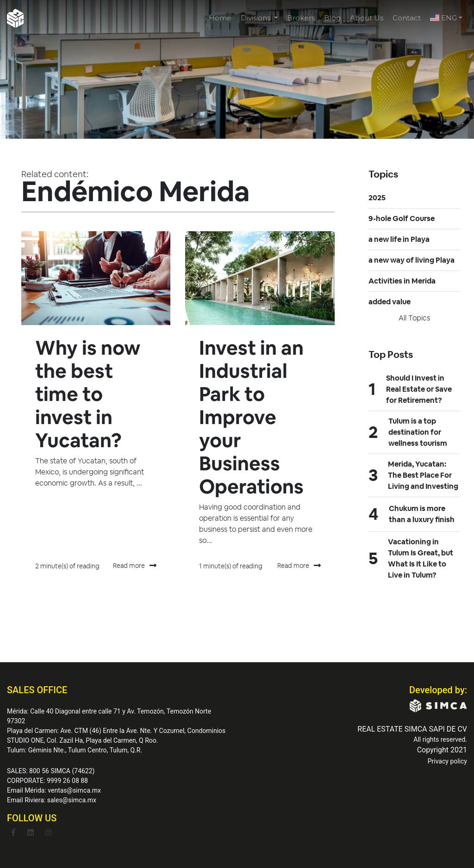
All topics (414, 318)
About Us (367, 18)
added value (390, 302)
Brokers (301, 18)
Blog (332, 18)
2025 (377, 198)
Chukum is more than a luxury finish (422, 514)
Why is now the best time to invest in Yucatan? (90, 394)
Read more (135, 566)
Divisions (256, 18)
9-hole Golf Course (402, 219)
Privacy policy (447, 761)
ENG (443, 18)
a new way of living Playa (412, 260)
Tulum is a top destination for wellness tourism (418, 432)
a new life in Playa (399, 239)
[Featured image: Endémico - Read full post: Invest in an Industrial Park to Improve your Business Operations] (260, 278)
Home (220, 18)
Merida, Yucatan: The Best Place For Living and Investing (423, 475)
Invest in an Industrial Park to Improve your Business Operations (253, 417)
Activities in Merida (402, 281)
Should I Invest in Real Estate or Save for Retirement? (419, 389)
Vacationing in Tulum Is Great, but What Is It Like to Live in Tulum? (421, 558)
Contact (407, 18)
